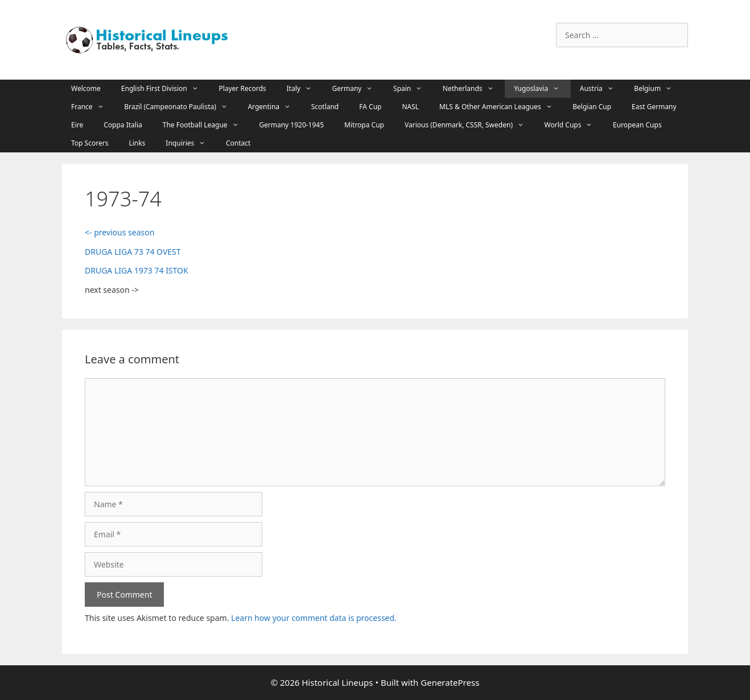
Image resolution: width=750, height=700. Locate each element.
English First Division (166, 89)
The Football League (206, 125)
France (93, 107)
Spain (413, 89)
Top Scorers (90, 143)
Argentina (275, 107)
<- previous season (119, 232)
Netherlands (474, 89)
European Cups (637, 125)
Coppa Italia (123, 125)
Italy (305, 89)
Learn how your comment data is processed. (314, 618)
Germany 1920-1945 (291, 125)
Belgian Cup (592, 107)
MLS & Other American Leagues (501, 107)
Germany (358, 89)
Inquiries (191, 143)
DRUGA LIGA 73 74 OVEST (133, 252)
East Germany (654, 107)
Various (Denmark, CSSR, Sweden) (470, 125)
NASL (410, 107)
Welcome (86, 88)
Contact (238, 143)
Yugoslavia (542, 89)
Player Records (242, 88)
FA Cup (370, 107)
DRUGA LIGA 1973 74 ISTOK (137, 270)
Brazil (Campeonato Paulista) (181, 107)
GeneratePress (450, 682)
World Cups (574, 125)
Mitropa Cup (364, 125)
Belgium (658, 89)
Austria (603, 89)
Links (137, 143)
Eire (77, 125)
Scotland (325, 107)
